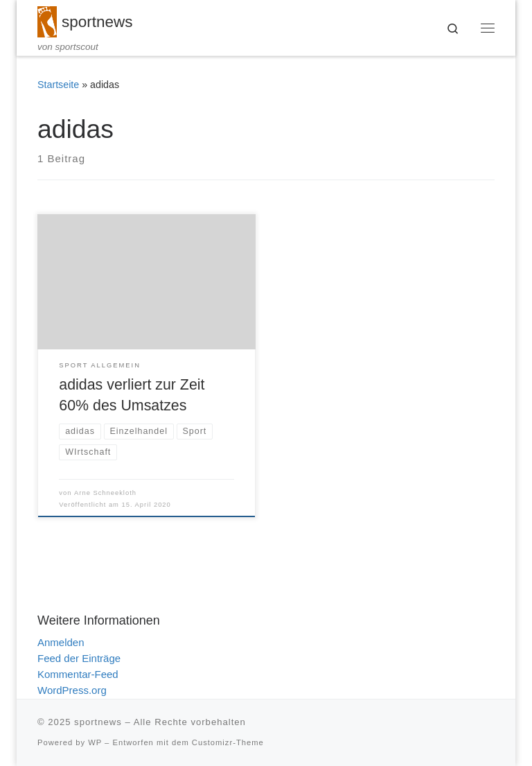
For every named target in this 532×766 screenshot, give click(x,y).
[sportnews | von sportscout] (47, 20)
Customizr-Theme (228, 742)
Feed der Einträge (79, 658)
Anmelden (61, 642)
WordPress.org (72, 690)
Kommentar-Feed (78, 674)
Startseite (58, 85)
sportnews (98, 722)
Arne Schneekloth (105, 493)
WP (95, 742)
